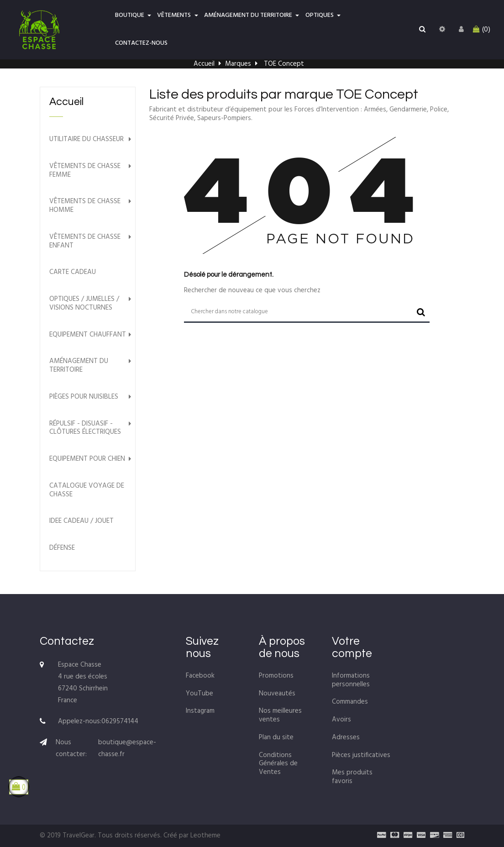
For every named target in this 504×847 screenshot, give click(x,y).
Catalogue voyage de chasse (87, 490)
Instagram (200, 711)
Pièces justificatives (361, 755)
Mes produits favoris (352, 777)
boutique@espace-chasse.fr (127, 748)
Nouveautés (277, 694)
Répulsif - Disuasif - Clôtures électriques (85, 428)
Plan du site (276, 737)
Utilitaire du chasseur (87, 139)
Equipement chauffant (88, 335)
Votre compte (352, 647)
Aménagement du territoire (79, 366)
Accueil (66, 102)
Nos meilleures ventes (280, 715)
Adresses (346, 737)
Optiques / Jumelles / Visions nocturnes (84, 304)
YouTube (199, 694)
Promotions (276, 676)
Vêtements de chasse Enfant (85, 242)
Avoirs (341, 720)
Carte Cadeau (73, 272)
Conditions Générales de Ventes (278, 764)
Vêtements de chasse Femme (85, 171)
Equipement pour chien (87, 459)
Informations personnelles (351, 680)
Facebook (200, 676)
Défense (62, 548)
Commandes (350, 702)
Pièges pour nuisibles (84, 397)
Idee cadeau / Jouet (81, 521)
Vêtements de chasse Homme (85, 206)
